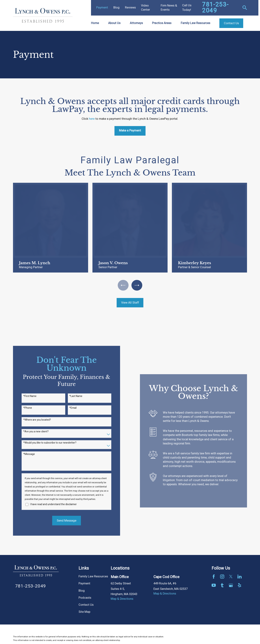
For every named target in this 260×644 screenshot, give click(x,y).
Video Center (145, 8)
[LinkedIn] (240, 577)
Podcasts (85, 598)
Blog (116, 8)
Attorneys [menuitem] (136, 23)
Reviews (130, 8)
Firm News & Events (169, 8)
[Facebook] (214, 577)
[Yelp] (240, 585)
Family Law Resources (93, 576)
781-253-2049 (215, 8)
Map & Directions (122, 599)
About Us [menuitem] (114, 23)
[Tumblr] (222, 585)
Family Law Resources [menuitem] (195, 23)
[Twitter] (231, 577)
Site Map (84, 612)
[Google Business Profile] (231, 585)
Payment (102, 8)
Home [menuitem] (95, 23)
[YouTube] (214, 585)
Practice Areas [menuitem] (162, 23)
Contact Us (86, 605)
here (92, 119)
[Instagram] (222, 577)
